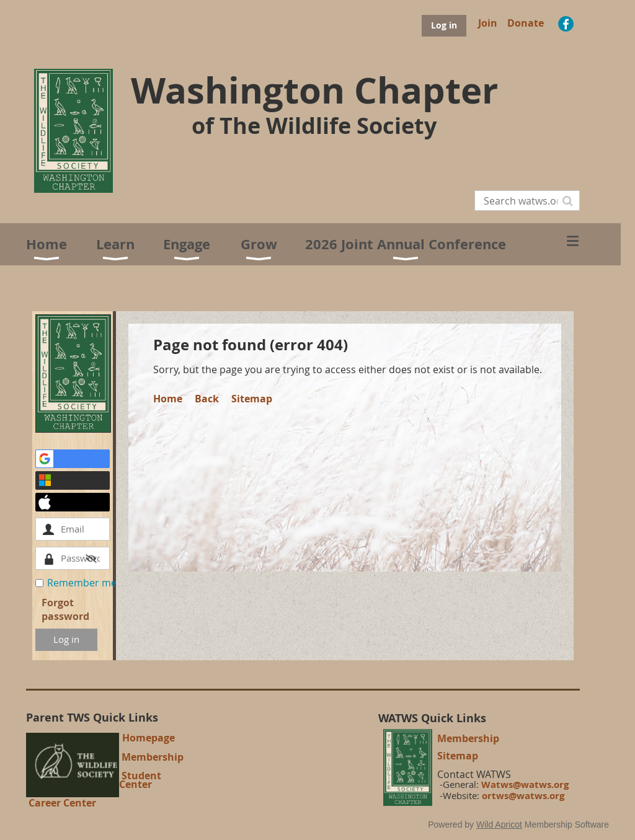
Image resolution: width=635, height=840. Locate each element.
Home (168, 399)
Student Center (140, 780)
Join (488, 23)
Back (207, 399)
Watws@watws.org (525, 785)
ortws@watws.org (523, 796)
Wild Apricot (499, 825)
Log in (444, 25)
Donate (526, 23)
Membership (153, 757)
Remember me (82, 583)
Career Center (62, 803)
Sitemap (252, 399)
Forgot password (65, 609)
